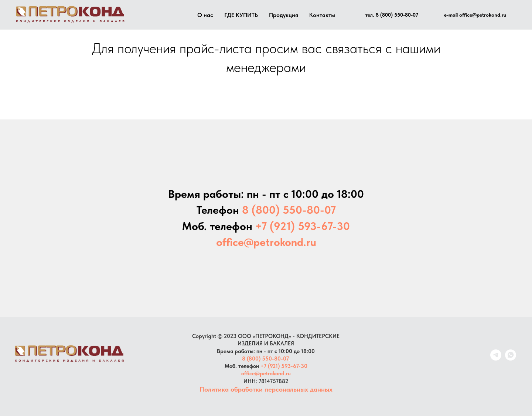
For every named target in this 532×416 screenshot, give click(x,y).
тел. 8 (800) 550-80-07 (392, 15)
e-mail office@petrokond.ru (475, 15)
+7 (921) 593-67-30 (284, 366)
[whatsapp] (511, 358)
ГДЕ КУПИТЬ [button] (241, 15)
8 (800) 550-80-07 (265, 359)
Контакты (322, 15)
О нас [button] (205, 15)
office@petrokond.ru (266, 373)
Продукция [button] (284, 15)
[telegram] (496, 358)
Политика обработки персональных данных (266, 389)
